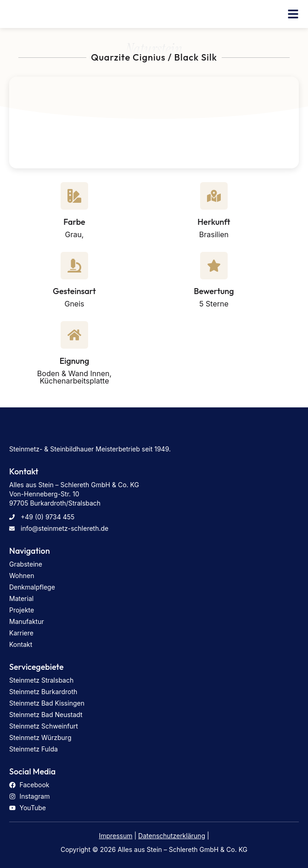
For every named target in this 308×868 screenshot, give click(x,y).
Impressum (115, 836)
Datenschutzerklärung (172, 836)
